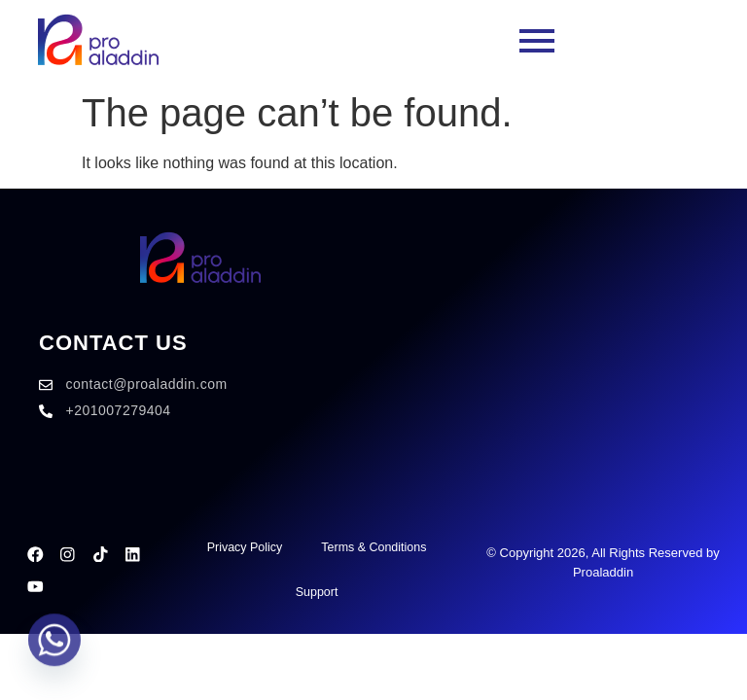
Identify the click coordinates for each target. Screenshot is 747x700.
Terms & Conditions (374, 547)
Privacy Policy (241, 547)
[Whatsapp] (54, 649)
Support (315, 592)
